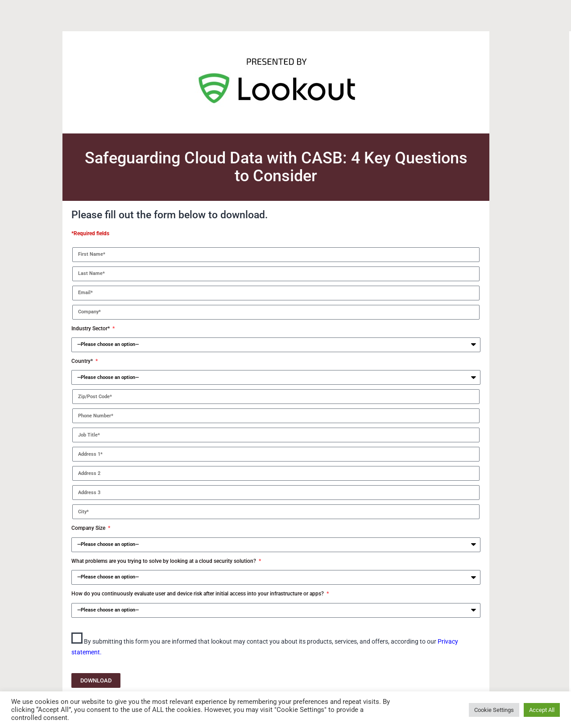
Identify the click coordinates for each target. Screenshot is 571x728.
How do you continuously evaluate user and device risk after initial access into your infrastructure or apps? (198, 594)
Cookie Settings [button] (494, 710)
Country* (83, 361)
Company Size (89, 528)
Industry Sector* (91, 329)
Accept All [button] (542, 710)
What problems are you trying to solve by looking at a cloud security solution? (164, 561)
